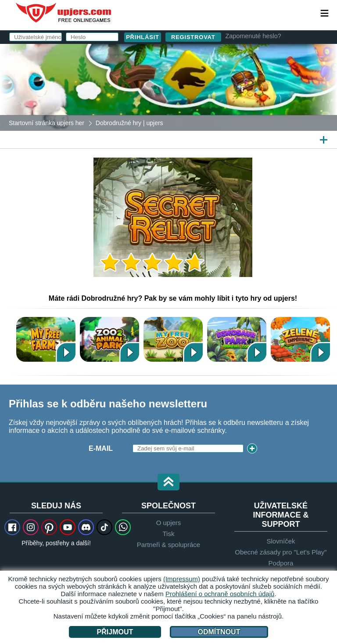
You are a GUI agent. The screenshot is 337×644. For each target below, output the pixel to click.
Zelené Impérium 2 (300, 339)
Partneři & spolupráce (168, 545)
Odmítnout (219, 632)
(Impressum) (182, 579)
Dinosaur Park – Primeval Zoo (237, 339)
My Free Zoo (173, 339)
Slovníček (281, 541)
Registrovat (193, 37)
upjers (64, 13)
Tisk (169, 534)
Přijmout (115, 632)
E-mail (101, 448)
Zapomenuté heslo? (253, 36)
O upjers (169, 523)
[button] (168, 483)
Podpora (281, 563)
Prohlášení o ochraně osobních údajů (220, 594)
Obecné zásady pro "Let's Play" (281, 552)
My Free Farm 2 (46, 339)
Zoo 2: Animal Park (109, 339)
